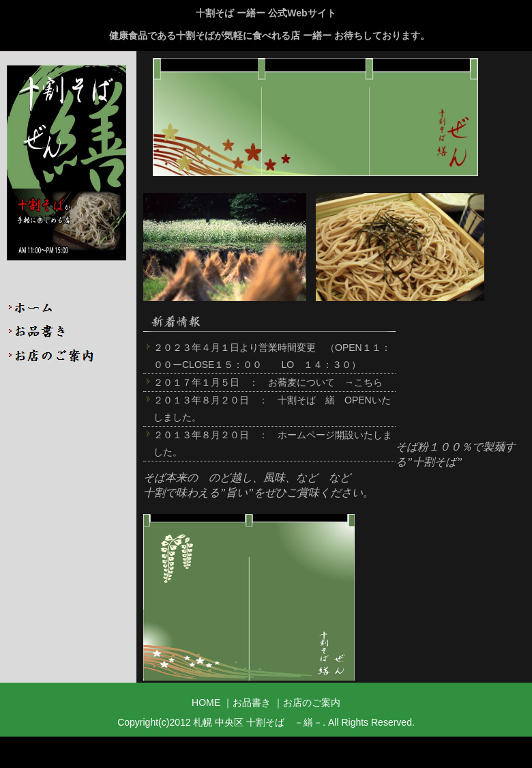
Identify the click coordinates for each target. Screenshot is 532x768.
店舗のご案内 (68, 355)
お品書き (68, 331)
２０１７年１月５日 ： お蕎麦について (244, 382)
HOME (68, 307)
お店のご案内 (312, 702)
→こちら (364, 382)
